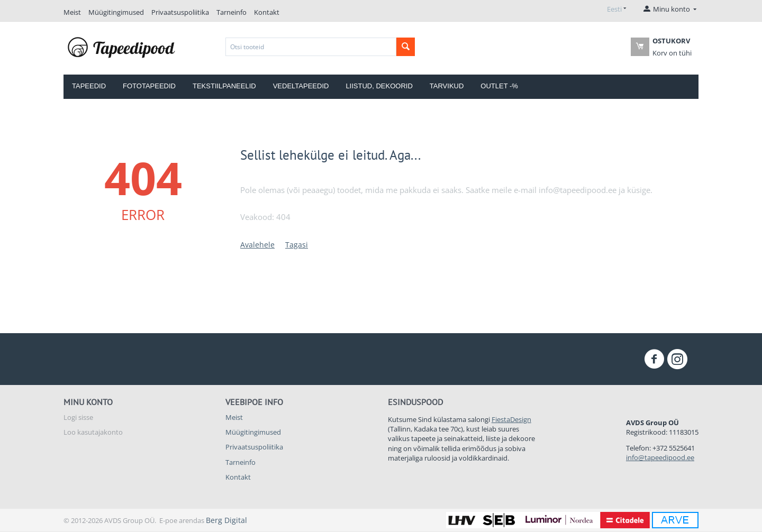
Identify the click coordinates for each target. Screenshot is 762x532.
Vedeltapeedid (301, 86)
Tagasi (297, 245)
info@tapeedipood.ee (660, 457)
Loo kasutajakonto (93, 432)
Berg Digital (226, 520)
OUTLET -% (499, 86)
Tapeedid (89, 86)
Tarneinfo (232, 12)
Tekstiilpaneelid (224, 86)
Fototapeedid (149, 86)
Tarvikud (447, 86)
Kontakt (267, 12)
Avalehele (257, 245)
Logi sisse (78, 417)
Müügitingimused (116, 12)
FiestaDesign (511, 419)
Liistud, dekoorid (379, 86)
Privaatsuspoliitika (180, 12)
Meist (72, 12)
